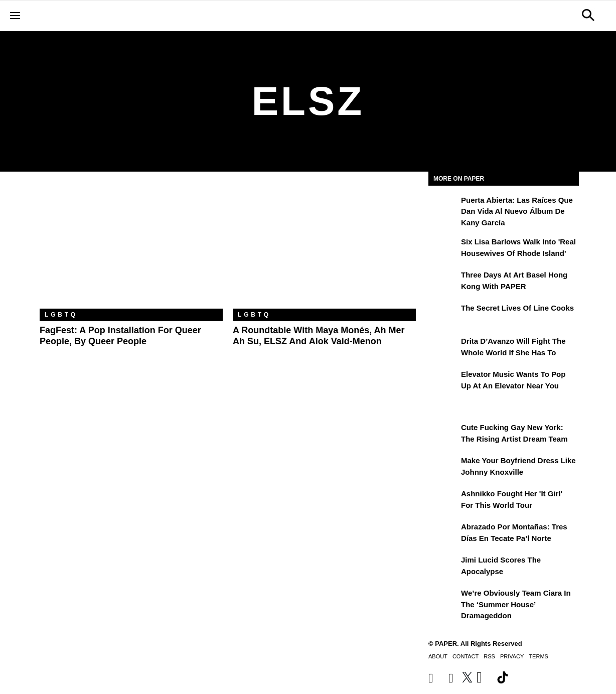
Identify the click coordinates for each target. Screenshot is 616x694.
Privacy (512, 656)
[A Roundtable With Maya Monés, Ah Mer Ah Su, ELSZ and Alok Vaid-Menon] (324, 248)
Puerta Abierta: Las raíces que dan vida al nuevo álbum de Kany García (517, 211)
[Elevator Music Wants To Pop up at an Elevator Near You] (443, 381)
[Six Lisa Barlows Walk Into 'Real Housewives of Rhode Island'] (443, 249)
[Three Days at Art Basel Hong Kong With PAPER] (443, 282)
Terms (538, 656)
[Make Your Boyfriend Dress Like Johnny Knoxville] (443, 468)
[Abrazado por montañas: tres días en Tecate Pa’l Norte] (443, 534)
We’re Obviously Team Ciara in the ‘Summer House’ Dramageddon (516, 604)
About (438, 656)
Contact (466, 656)
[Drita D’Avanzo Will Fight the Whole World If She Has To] (443, 348)
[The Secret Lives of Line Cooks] (443, 315)
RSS (489, 656)
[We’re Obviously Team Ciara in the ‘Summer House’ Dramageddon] (443, 600)
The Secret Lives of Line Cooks (517, 308)
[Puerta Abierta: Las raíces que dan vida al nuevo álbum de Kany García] (443, 207)
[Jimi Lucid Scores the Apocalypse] (443, 567)
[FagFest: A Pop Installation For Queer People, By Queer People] (131, 248)
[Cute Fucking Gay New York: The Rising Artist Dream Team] (443, 435)
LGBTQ (61, 315)
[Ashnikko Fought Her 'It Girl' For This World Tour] (443, 501)
